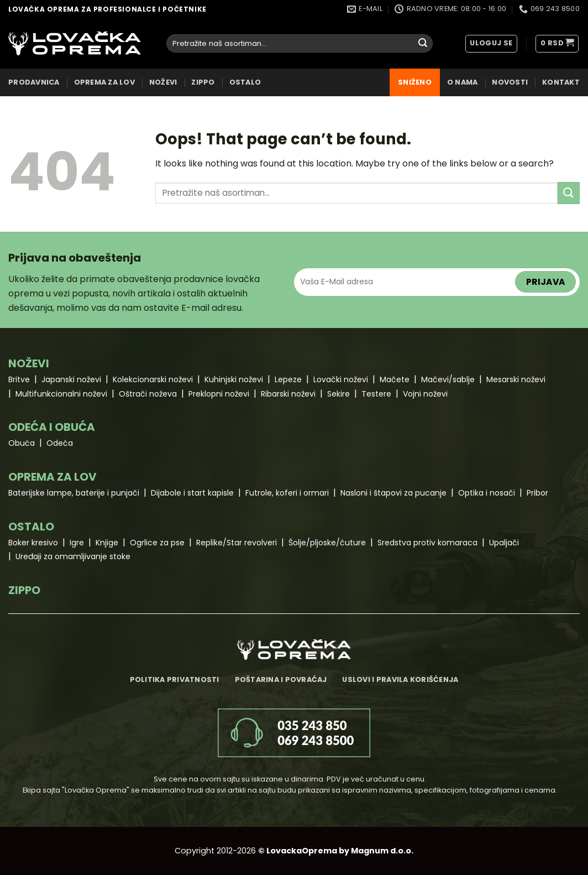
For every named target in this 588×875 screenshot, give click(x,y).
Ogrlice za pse (157, 543)
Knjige (107, 543)
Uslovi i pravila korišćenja (400, 679)
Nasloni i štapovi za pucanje (393, 493)
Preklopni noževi (219, 394)
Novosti (510, 82)
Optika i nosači (487, 493)
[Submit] (423, 44)
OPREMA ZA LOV (104, 82)
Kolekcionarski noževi (153, 379)
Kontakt (561, 82)
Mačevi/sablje (448, 379)
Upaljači (504, 543)
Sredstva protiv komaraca (427, 543)
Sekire (338, 394)
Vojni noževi (425, 394)
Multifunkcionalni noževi (61, 394)
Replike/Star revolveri (237, 543)
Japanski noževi (71, 379)
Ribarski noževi (288, 394)
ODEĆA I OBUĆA (52, 427)
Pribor (537, 493)
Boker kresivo (33, 543)
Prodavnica (34, 82)
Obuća (22, 443)
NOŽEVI (163, 82)
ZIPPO (203, 82)
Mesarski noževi (516, 379)
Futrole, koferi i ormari (287, 493)
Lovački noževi (341, 379)
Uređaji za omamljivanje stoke (73, 556)
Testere (376, 394)
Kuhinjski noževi (234, 379)
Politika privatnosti (175, 679)
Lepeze (288, 379)
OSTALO (245, 82)
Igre (77, 543)
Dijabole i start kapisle (192, 493)
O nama (463, 82)
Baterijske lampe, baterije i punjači (74, 493)
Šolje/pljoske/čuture (327, 543)
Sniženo (415, 82)
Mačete (395, 379)
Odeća (60, 443)
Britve (19, 379)
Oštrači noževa (148, 394)
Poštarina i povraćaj (281, 679)
